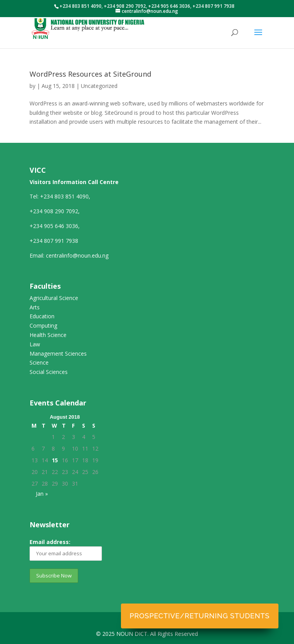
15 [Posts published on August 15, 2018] (55, 460)
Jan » (42, 494)
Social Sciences (49, 372)
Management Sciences (58, 354)
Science (39, 362)
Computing (43, 326)
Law (35, 344)
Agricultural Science (54, 298)
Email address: (66, 550)
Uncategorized (99, 86)
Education (42, 316)
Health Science (48, 335)
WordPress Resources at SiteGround (90, 74)
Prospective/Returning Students (199, 616)
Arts (35, 307)
